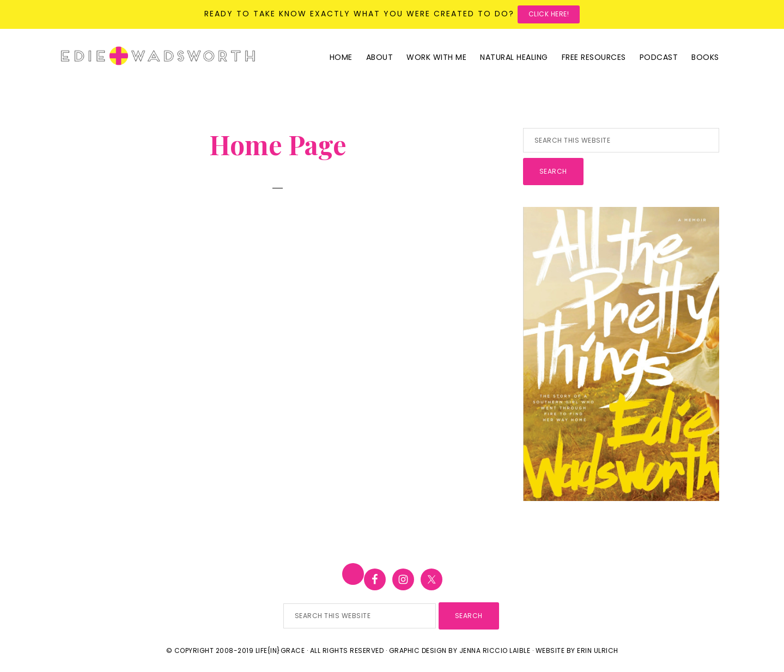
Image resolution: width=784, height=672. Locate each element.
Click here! (549, 14)
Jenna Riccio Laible (495, 650)
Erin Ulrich (598, 650)
